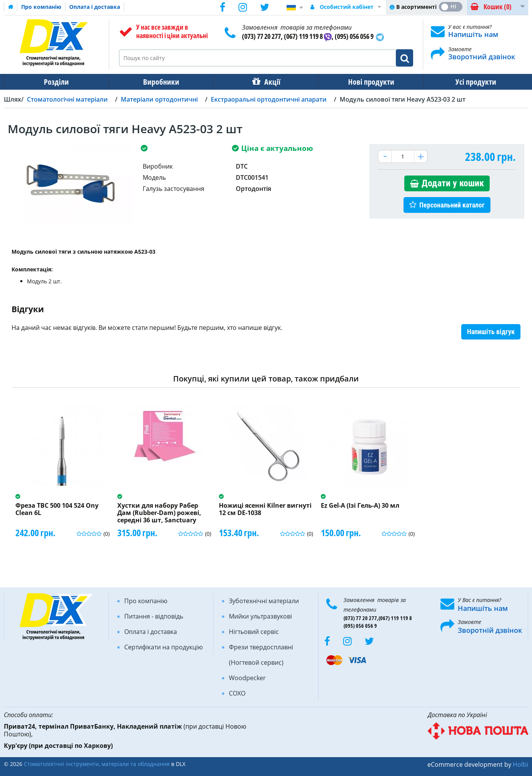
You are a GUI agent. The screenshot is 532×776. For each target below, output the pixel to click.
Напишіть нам (473, 34)
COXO (237, 693)
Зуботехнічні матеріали (264, 601)
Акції (272, 82)
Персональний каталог (452, 205)
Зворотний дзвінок (482, 57)
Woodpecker (247, 678)
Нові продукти (371, 82)
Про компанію (41, 7)
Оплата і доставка (95, 7)
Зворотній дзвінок (490, 630)
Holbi (520, 764)
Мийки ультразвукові (260, 616)
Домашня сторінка (11, 7)
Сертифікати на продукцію (163, 647)
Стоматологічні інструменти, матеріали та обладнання (97, 764)
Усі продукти (476, 82)
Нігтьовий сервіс (254, 632)
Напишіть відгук (491, 332)
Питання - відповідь (154, 616)
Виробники (161, 82)
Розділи (56, 82)
